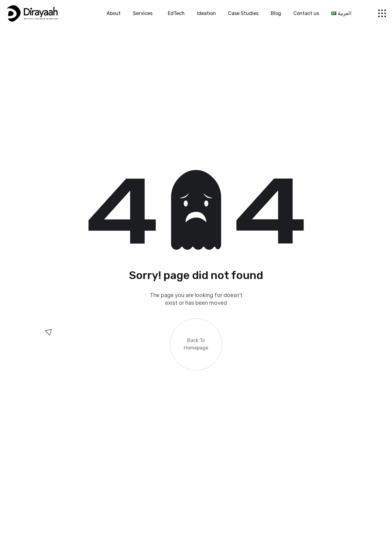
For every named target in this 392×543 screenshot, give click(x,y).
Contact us (306, 13)
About (114, 13)
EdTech (176, 13)
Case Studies (243, 13)
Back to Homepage (196, 343)
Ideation (206, 13)
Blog (276, 13)
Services (144, 13)
